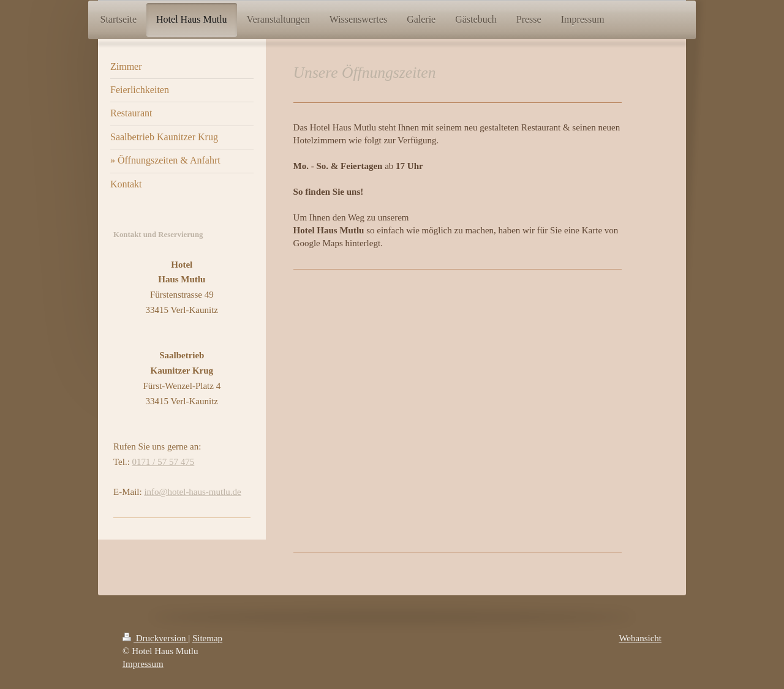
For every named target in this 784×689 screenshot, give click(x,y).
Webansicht (640, 638)
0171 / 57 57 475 (164, 462)
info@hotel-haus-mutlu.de (192, 492)
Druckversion (155, 638)
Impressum (143, 664)
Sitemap (207, 638)
